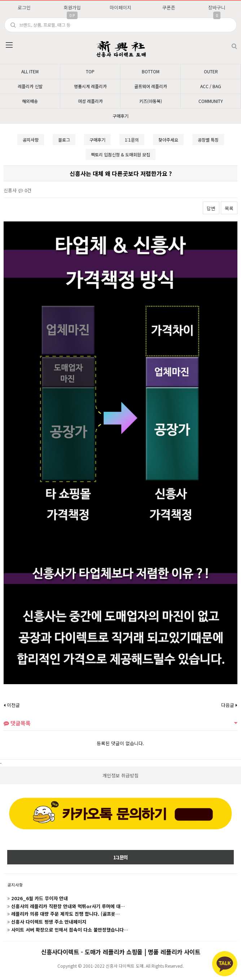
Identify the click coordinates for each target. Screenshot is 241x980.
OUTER (211, 71)
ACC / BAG (211, 86)
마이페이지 (120, 7)
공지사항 (15, 885)
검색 (229, 44)
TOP (90, 71)
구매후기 (120, 116)
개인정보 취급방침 (120, 775)
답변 (211, 208)
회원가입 (72, 7)
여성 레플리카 (90, 101)
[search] (120, 25)
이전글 (12, 705)
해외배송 (30, 101)
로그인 (24, 7)
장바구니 (217, 7)
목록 (229, 208)
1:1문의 (132, 140)
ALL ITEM (30, 71)
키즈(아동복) (151, 101)
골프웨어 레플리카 (151, 86)
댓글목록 (17, 723)
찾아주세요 (168, 140)
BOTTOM (151, 71)
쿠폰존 (169, 7)
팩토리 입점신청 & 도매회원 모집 (120, 154)
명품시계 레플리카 (90, 86)
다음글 (229, 705)
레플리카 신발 (30, 86)
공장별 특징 (208, 140)
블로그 (64, 140)
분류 (9, 45)
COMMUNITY (211, 101)
